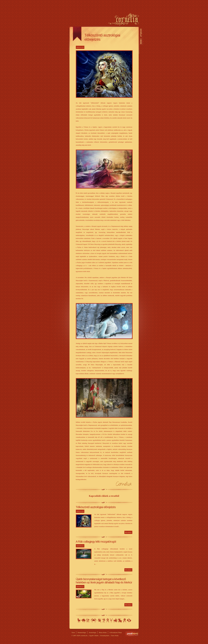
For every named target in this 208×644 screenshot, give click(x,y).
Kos (79, 620)
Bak (120, 620)
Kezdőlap (141, 33)
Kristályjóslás (105, 635)
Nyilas (115, 620)
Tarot (73, 632)
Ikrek (88, 620)
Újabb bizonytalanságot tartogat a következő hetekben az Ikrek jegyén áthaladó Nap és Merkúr (104, 581)
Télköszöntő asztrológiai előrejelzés (96, 507)
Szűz (103, 620)
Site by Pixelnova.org (132, 634)
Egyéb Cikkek (94, 635)
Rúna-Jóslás (103, 632)
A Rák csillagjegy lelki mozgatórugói (96, 542)
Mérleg (107, 620)
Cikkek (141, 41)
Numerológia (82, 632)
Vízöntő (125, 620)
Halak (129, 620)
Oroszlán (100, 620)
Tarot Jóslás (115, 635)
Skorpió (111, 620)
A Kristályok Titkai (115, 632)
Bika (83, 620)
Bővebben (128, 532)
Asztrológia (93, 632)
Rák (94, 620)
